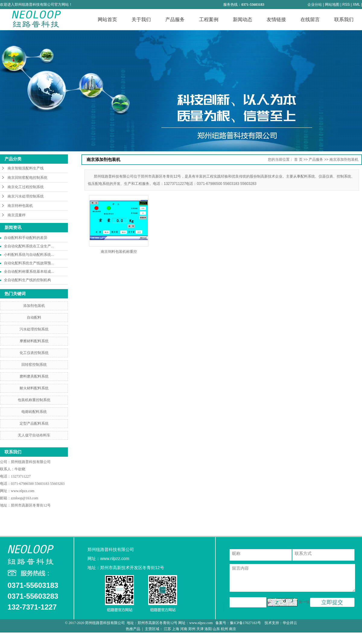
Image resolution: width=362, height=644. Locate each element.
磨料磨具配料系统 (34, 376)
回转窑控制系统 (34, 365)
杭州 (224, 629)
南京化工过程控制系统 (26, 187)
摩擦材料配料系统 (34, 341)
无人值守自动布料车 (34, 435)
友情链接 (276, 19)
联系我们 (344, 19)
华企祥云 (290, 623)
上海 (176, 629)
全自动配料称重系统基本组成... (29, 272)
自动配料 (34, 317)
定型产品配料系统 (34, 423)
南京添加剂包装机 (344, 159)
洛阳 (208, 629)
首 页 (298, 159)
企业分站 (315, 5)
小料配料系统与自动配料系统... (29, 255)
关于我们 (141, 19)
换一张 (304, 602)
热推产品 (133, 629)
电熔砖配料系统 (34, 412)
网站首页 (107, 19)
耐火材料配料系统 (34, 388)
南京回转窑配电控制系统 (27, 178)
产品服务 (175, 19)
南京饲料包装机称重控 (119, 252)
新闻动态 (243, 19)
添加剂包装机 (34, 306)
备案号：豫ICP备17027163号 (239, 623)
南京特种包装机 (20, 206)
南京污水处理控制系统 (26, 196)
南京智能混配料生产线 (26, 168)
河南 (184, 629)
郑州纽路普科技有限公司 (31, 462)
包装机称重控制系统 (34, 400)
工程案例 (209, 19)
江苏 (167, 629)
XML (356, 5)
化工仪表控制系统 (34, 353)
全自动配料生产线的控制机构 (27, 280)
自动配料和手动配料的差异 (26, 238)
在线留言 (310, 19)
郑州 (192, 629)
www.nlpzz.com (23, 491)
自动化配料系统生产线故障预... (29, 263)
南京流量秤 (17, 215)
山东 (216, 629)
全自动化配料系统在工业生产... (29, 246)
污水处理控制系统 (34, 329)
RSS (346, 5)
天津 (200, 629)
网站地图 (332, 5)
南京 (233, 629)
